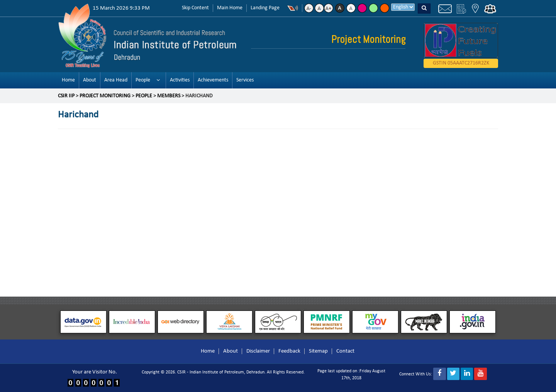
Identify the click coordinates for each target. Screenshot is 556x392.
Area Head (116, 80)
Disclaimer (258, 351)
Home (68, 80)
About (90, 80)
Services (245, 80)
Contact (345, 351)
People (143, 80)
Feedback (289, 351)
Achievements (213, 80)
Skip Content (195, 8)
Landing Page (265, 8)
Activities (180, 80)
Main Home (230, 8)
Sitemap (318, 351)
